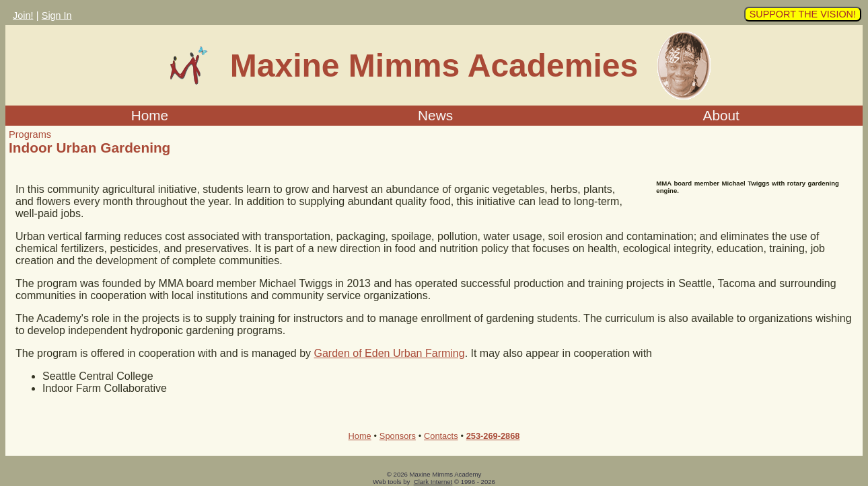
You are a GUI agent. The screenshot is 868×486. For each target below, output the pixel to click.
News (435, 115)
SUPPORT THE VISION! (803, 14)
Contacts (441, 436)
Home (150, 115)
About (721, 115)
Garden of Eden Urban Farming (390, 353)
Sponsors (398, 436)
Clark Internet (433, 482)
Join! (23, 15)
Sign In (57, 15)
